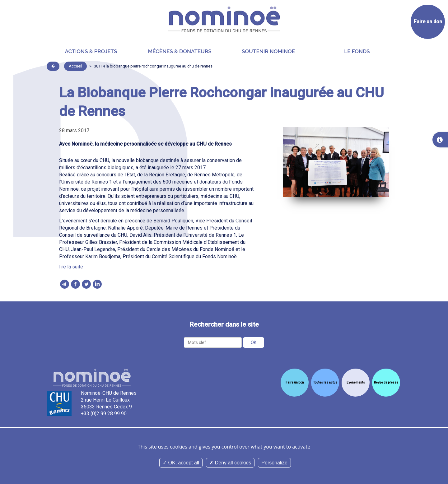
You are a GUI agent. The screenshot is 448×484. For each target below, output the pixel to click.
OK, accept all (181, 463)
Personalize (274, 463)
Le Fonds (357, 51)
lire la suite (71, 267)
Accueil (75, 66)
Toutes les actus (325, 382)
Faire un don (428, 22)
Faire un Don (295, 382)
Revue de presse (386, 382)
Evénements (356, 382)
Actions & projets (91, 51)
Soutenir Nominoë (268, 51)
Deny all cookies (230, 463)
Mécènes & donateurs (180, 51)
